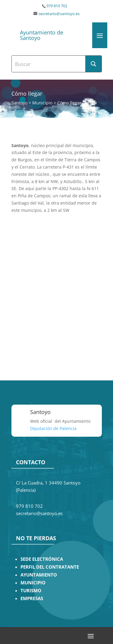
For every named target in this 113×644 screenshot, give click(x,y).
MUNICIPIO (33, 583)
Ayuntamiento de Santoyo (42, 35)
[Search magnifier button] (93, 64)
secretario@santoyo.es (59, 14)
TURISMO (31, 591)
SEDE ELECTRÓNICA (42, 559)
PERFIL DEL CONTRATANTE (50, 567)
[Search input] (49, 64)
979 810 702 (57, 6)
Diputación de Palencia (53, 428)
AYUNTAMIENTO (39, 575)
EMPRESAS (32, 598)
